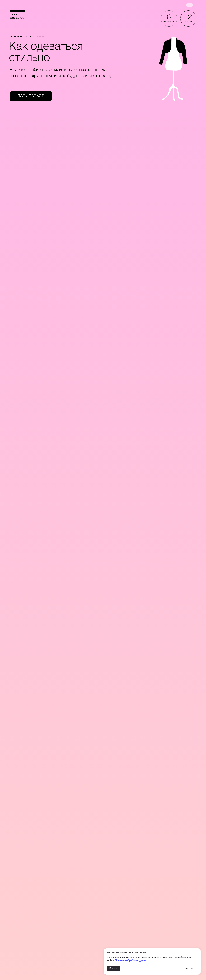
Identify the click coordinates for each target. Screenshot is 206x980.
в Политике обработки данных (130, 961)
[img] (17, 15)
